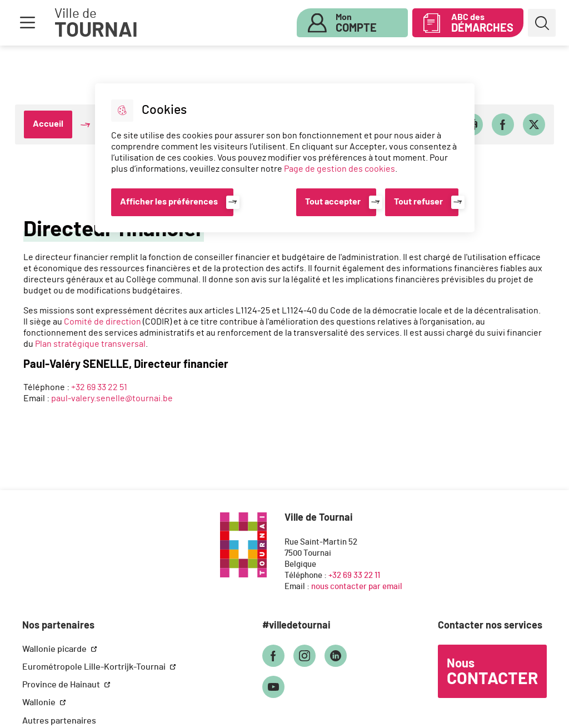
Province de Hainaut (62, 685)
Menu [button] (27, 23)
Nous (492, 672)
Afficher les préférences (169, 202)
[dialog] (285, 158)
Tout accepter (333, 202)
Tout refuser (418, 202)
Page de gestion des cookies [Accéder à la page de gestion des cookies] (340, 169)
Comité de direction (103, 322)
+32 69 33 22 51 (99, 387)
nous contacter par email (357, 587)
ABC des (482, 23)
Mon (356, 23)
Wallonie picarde (55, 649)
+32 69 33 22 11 (354, 575)
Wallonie (40, 702)
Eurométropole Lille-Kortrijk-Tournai (95, 667)
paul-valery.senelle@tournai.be (112, 398)
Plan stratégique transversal (90, 344)
